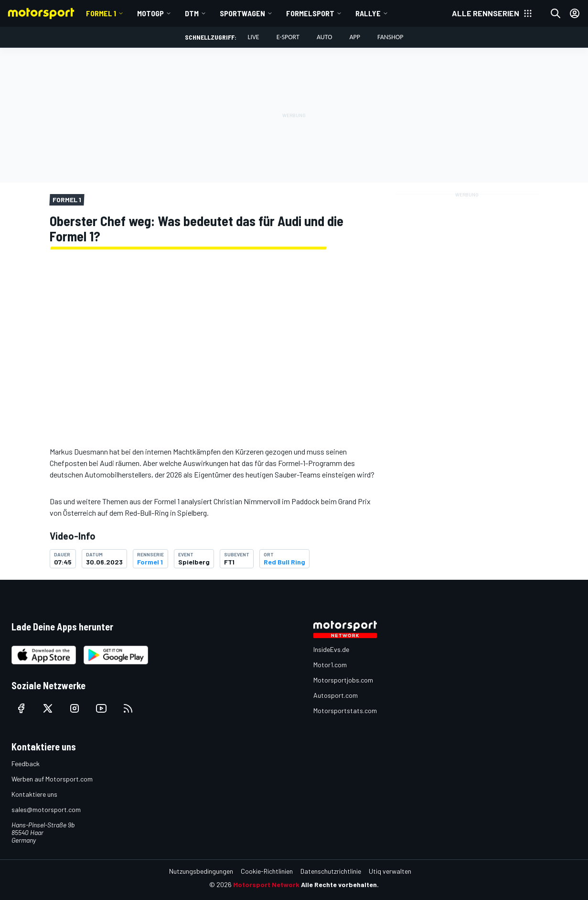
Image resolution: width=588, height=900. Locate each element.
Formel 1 (101, 13)
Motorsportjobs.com (343, 680)
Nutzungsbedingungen (201, 871)
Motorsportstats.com (345, 710)
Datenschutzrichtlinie (331, 871)
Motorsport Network (266, 884)
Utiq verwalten (390, 871)
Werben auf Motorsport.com (52, 779)
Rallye (368, 13)
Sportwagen (242, 13)
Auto (325, 37)
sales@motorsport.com (46, 809)
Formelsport (310, 13)
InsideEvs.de (331, 649)
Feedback (26, 764)
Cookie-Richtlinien (267, 871)
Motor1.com (330, 665)
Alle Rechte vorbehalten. (340, 884)
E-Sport (288, 37)
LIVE (254, 37)
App (355, 37)
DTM (192, 13)
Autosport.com (336, 695)
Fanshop (390, 37)
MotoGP (150, 13)
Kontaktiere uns (34, 794)
